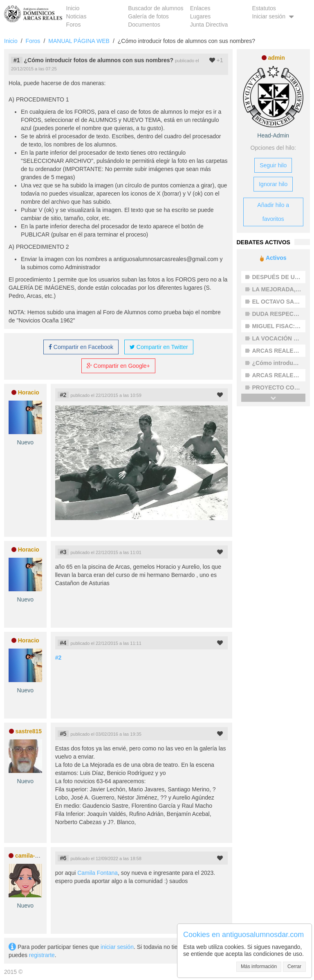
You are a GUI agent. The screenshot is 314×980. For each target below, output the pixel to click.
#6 (63, 858)
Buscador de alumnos (156, 8)
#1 (17, 60)
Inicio (73, 8)
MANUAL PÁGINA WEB (79, 41)
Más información (259, 966)
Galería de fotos (148, 16)
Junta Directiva (209, 25)
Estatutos (264, 8)
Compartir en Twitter (159, 347)
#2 (63, 395)
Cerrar (294, 966)
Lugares (201, 16)
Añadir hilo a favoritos (273, 212)
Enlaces (200, 8)
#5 (63, 734)
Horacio (29, 392)
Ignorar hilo (273, 184)
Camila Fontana (98, 873)
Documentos (144, 25)
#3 (63, 552)
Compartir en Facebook (81, 347)
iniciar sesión (117, 947)
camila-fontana (35, 856)
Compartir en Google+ (118, 366)
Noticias (76, 16)
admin (277, 58)
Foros (74, 25)
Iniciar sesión (274, 16)
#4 (63, 643)
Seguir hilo (273, 165)
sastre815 (28, 731)
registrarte (42, 955)
